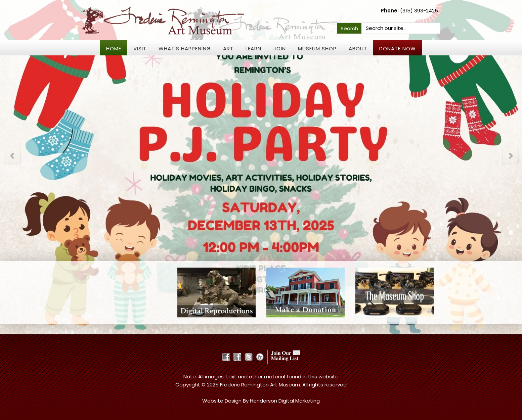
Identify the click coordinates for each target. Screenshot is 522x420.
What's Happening (185, 49)
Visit (140, 49)
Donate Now (398, 49)
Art (228, 49)
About (358, 49)
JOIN (280, 49)
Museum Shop (317, 49)
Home (114, 49)
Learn (253, 49)
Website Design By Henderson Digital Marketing (261, 401)
